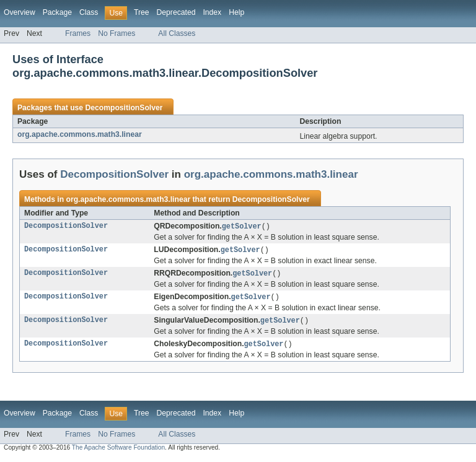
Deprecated (176, 12)
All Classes (177, 33)
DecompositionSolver (124, 108)
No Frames (117, 33)
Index (212, 12)
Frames (78, 33)
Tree (142, 12)
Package (57, 12)
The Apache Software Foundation (118, 451)
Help (236, 12)
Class (89, 12)
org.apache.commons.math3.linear (80, 134)
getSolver (242, 227)
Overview (20, 12)
